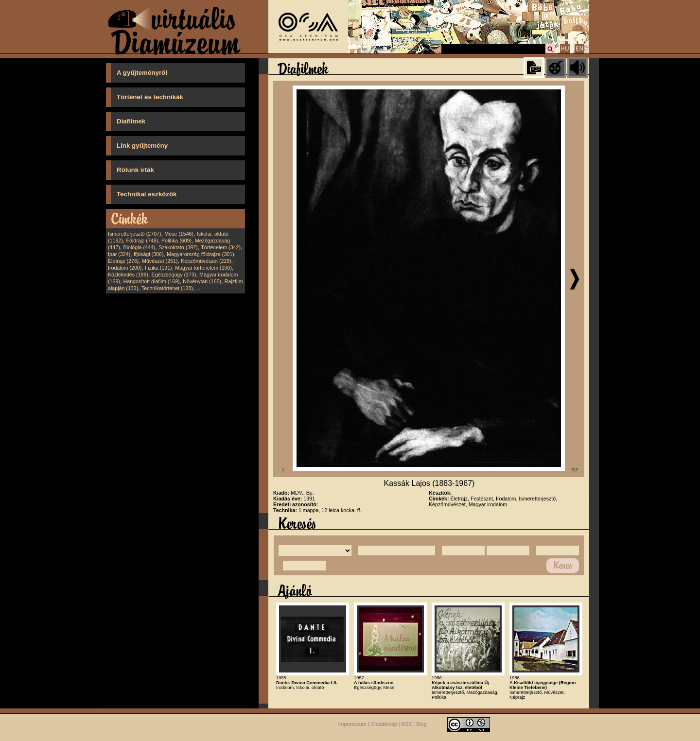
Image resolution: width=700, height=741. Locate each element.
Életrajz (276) (123, 261)
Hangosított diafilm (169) (152, 281)
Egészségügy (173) (174, 275)
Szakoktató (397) (178, 247)
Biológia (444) (140, 247)
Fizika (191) (158, 268)
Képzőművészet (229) (206, 261)
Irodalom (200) (125, 268)
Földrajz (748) (142, 241)
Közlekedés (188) (128, 275)
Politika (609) (176, 241)
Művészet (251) (160, 261)
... (199, 288)
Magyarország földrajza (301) (201, 254)
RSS (407, 724)
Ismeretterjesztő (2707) (135, 234)
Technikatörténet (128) (167, 288)
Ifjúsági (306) (149, 254)
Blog (421, 724)
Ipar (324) (119, 254)
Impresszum (352, 724)
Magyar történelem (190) (203, 268)
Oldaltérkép (384, 724)
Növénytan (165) (202, 281)
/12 (575, 470)
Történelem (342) (221, 247)
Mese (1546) (179, 234)
